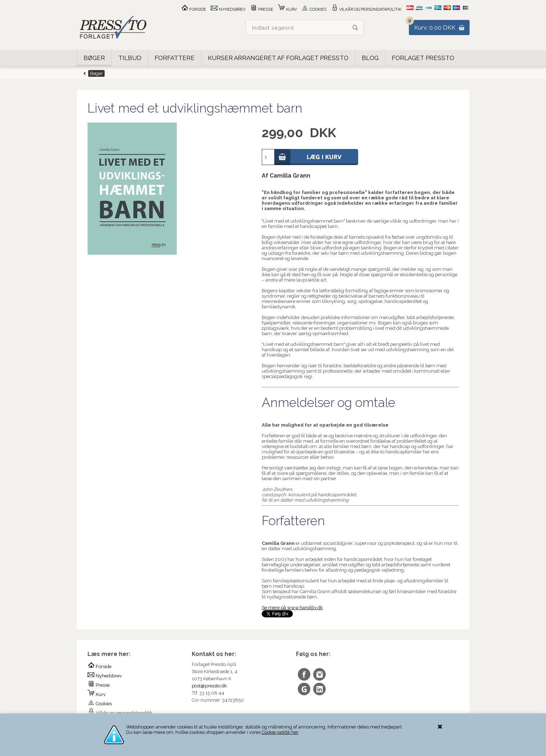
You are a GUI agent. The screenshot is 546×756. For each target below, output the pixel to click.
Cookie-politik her (280, 732)
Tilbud (130, 58)
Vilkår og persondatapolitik (366, 9)
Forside (194, 9)
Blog (370, 58)
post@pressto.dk (209, 686)
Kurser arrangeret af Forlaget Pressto (278, 58)
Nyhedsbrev (228, 9)
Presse (262, 9)
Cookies (314, 9)
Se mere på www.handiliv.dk (292, 608)
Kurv (287, 9)
